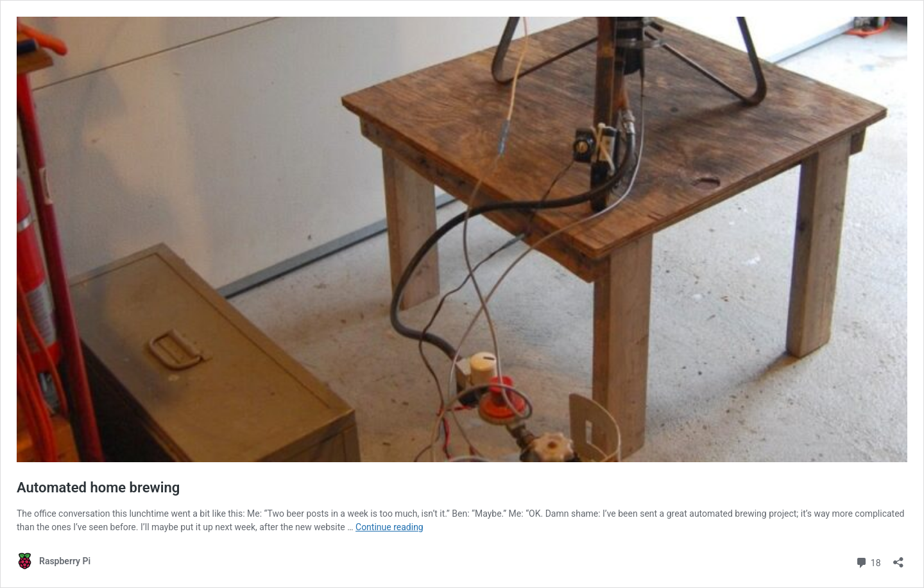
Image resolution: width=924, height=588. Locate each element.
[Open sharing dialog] (898, 558)
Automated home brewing (98, 488)
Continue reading (389, 527)
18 (868, 561)
